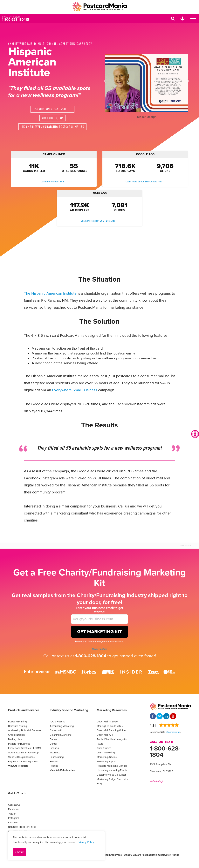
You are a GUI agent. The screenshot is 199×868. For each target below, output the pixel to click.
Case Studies (104, 748)
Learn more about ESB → (54, 182)
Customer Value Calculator (111, 775)
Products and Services (24, 710)
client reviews (173, 732)
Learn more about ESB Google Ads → (145, 182)
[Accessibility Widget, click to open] (195, 434)
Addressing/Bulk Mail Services (25, 730)
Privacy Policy (86, 842)
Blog (99, 784)
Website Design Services (21, 757)
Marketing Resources (112, 710)
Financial (55, 748)
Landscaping (57, 757)
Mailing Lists (15, 739)
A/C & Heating (58, 722)
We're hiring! (156, 781)
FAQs (100, 744)
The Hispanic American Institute (50, 293)
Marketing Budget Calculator (112, 779)
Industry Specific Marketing (69, 710)
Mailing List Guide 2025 (110, 726)
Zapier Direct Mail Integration (113, 739)
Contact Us (14, 805)
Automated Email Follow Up (23, 753)
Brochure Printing (17, 726)
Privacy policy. (99, 649)
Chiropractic (56, 730)
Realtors (54, 762)
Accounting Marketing (62, 726)
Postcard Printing (17, 722)
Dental (53, 744)
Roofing (54, 766)
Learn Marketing (106, 753)
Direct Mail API (105, 735)
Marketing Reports (107, 762)
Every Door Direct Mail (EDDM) (24, 748)
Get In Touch (17, 793)
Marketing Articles (107, 757)
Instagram (14, 818)
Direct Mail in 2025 (107, 722)
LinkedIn (13, 823)
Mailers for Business (19, 744)
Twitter (12, 814)
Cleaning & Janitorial (61, 735)
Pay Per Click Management (23, 762)
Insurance (55, 753)
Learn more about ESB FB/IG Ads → (100, 221)
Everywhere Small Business (75, 390)
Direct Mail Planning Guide (111, 730)
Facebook (14, 809)
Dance (53, 739)
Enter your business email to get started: (99, 610)
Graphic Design (16, 735)
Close (19, 852)
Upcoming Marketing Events (112, 770)
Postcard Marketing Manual (112, 766)
